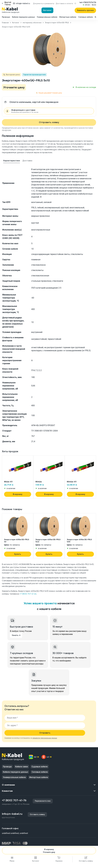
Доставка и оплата (64, 3)
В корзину (49, 851)
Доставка (27, 161)
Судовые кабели (40, 767)
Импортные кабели (68, 17)
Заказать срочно (85, 10)
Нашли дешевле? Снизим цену (49, 93)
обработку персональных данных (45, 738)
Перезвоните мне (43, 801)
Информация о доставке (25, 111)
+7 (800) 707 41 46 (28, 594)
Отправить (45, 733)
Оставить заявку (37, 814)
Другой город (7, 3)
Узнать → (16, 635)
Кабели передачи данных (23, 17)
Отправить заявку (49, 122)
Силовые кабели (85, 17)
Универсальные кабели (47, 17)
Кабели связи (22, 767)
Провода (6, 17)
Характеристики (12, 161)
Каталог (47, 10)
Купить (18, 554)
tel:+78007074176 (88, 2)
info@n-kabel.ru (22, 3)
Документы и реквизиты (44, 3)
